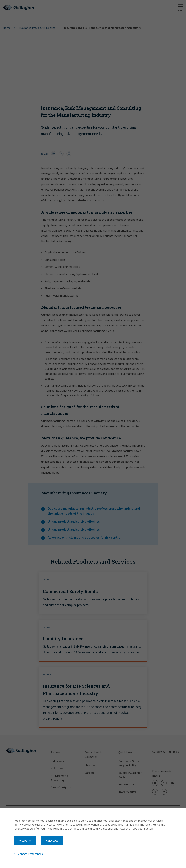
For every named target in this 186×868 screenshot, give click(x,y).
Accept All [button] (25, 841)
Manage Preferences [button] (30, 854)
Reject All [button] (52, 841)
